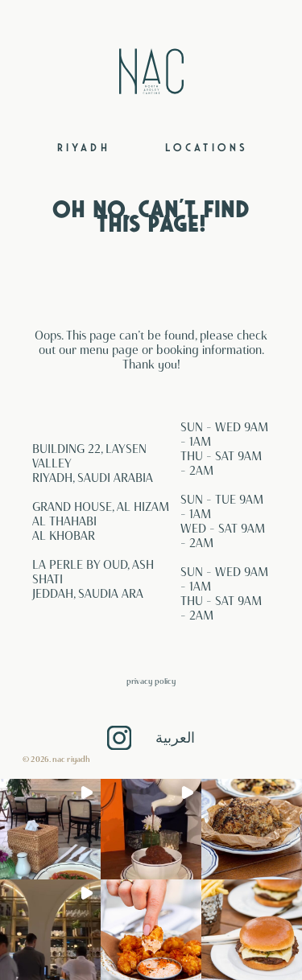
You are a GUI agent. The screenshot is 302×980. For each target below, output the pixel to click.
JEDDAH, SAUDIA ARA (88, 594)
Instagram (119, 738)
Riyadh (84, 148)
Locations (207, 148)
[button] (50, 829)
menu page (109, 350)
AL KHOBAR (64, 536)
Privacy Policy (151, 681)
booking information (209, 350)
